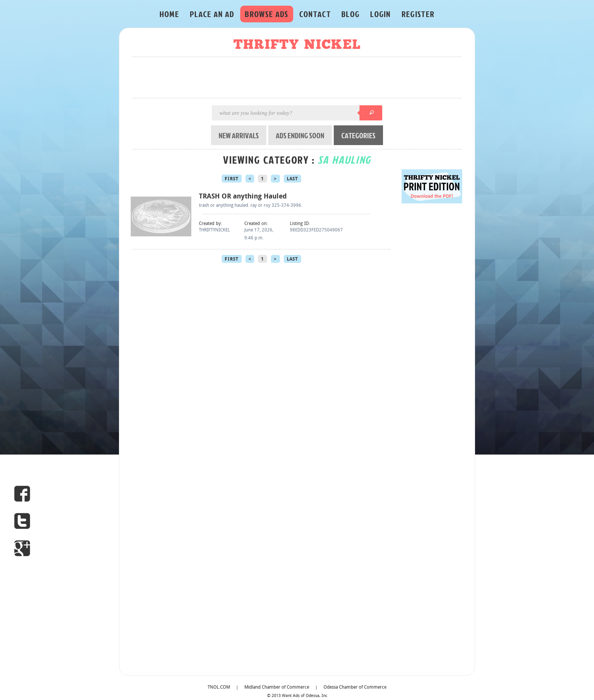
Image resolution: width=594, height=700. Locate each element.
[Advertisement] (299, 78)
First (232, 179)
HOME (169, 14)
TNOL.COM (219, 687)
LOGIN (381, 14)
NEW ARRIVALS (239, 135)
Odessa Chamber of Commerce (355, 687)
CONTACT (315, 14)
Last (292, 179)
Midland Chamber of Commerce (277, 687)
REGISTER (418, 14)
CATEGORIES (358, 135)
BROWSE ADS (267, 14)
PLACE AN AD (212, 14)
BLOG (350, 14)
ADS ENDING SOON (300, 135)
